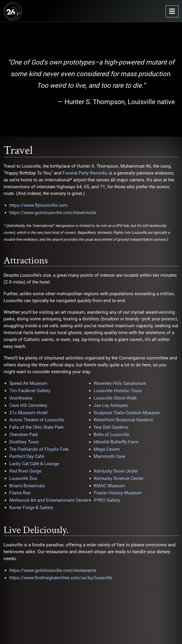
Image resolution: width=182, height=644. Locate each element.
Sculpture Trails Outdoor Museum (127, 413)
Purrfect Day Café (27, 456)
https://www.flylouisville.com (38, 205)
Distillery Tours (24, 442)
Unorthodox (21, 398)
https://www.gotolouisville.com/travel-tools (53, 213)
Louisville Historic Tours (118, 391)
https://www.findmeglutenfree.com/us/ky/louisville (61, 578)
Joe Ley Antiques (111, 405)
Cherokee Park (24, 435)
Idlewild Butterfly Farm (116, 442)
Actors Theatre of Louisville (37, 420)
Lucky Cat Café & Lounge (34, 464)
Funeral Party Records (85, 173)
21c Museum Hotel (28, 413)
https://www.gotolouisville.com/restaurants (53, 570)
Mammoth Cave (109, 456)
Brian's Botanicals (27, 486)
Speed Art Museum (28, 383)
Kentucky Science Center (119, 478)
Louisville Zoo (23, 478)
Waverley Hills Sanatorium (120, 383)
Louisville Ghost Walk (115, 398)
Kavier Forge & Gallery (31, 508)
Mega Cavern (107, 449)
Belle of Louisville (111, 435)
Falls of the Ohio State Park (36, 427)
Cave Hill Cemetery (28, 405)
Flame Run (20, 493)
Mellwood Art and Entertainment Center (49, 500)
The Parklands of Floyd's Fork (39, 449)
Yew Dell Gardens (111, 427)
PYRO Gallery (107, 500)
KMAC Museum (109, 486)
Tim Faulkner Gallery (30, 391)
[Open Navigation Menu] (172, 11)
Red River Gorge (25, 471)
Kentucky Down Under (116, 471)
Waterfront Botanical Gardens (123, 420)
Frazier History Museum (118, 493)
